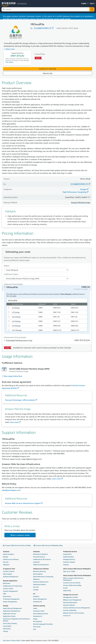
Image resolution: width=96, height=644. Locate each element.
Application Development (12, 611)
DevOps (6, 557)
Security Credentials (70, 610)
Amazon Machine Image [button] (81, 202)
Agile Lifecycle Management (12, 608)
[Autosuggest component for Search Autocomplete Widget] (92, 9)
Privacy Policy (16, 640)
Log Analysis (7, 626)
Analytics (36, 596)
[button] (85, 3)
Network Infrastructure (41, 582)
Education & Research (40, 554)
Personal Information (70, 602)
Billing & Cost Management (72, 600)
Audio (35, 608)
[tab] (47, 288)
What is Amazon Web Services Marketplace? (73, 579)
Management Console (70, 597)
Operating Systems (39, 584)
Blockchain (7, 583)
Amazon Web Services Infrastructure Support (23, 503)
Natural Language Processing (43, 624)
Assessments (67, 554)
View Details (9, 62)
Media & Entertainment (41, 565)
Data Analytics (38, 574)
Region (7, 266)
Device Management (40, 599)
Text (35, 629)
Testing (5, 631)
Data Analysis (7, 574)
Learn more (14, 422)
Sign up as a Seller (69, 571)
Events (65, 588)
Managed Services (69, 559)
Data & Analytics (9, 554)
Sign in (92, 3)
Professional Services (70, 552)
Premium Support (69, 562)
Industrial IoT (37, 602)
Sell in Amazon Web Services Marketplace (77, 569)
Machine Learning (39, 606)
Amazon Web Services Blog (72, 585)
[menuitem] (12, 376)
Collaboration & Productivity (13, 586)
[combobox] (45, 9)
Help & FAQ (67, 591)
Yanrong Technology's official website (20, 400)
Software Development (11, 577)
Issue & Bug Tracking (10, 623)
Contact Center (8, 589)
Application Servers (9, 614)
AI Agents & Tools (9, 569)
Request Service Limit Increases (73, 613)
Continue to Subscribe (47, 69)
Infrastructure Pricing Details (15, 337)
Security (6, 562)
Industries (36, 552)
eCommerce (7, 596)
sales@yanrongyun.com (11, 490)
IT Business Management (11, 599)
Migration (6, 565)
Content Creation (9, 571)
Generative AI (38, 616)
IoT (34, 594)
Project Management (10, 602)
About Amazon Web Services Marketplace (77, 575)
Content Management (10, 591)
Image (35, 619)
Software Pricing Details (13, 284)
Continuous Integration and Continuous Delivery (16, 620)
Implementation (69, 557)
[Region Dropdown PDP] (36, 270)
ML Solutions (37, 621)
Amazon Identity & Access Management (77, 608)
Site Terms (6, 640)
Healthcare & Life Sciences (42, 559)
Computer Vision (39, 611)
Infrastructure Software (11, 559)
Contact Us (67, 616)
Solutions (6, 552)
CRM (4, 594)
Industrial (36, 562)
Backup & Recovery (39, 571)
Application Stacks (9, 616)
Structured (37, 627)
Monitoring (7, 629)
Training (66, 565)
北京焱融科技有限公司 (42, 28)
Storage (83, 189)
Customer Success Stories (72, 583)
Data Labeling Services (41, 614)
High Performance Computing (74, 192)
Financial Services (39, 557)
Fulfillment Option (11, 274)
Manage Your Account (70, 595)
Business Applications (10, 581)
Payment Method (69, 605)
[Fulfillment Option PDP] (36, 279)
